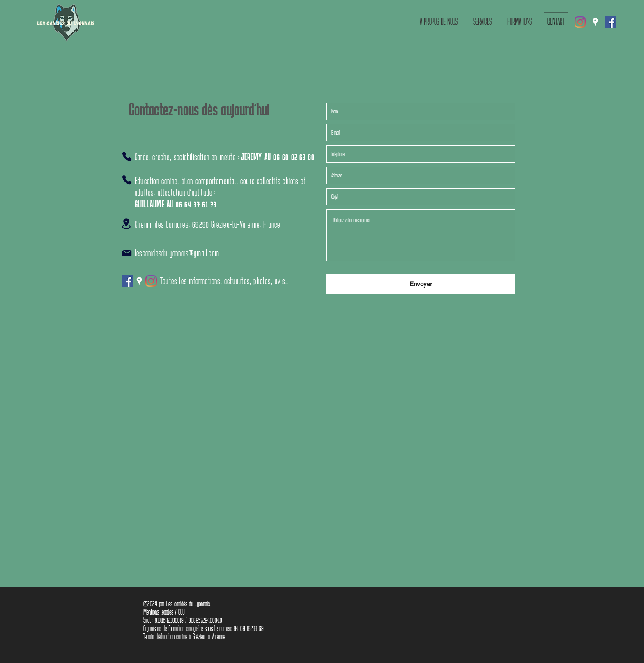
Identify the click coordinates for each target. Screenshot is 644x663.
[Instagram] (580, 22)
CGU (182, 612)
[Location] (126, 224)
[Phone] (127, 157)
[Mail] (127, 253)
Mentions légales (158, 612)
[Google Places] (595, 22)
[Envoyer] (421, 284)
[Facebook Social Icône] (611, 22)
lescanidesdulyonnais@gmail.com (177, 253)
